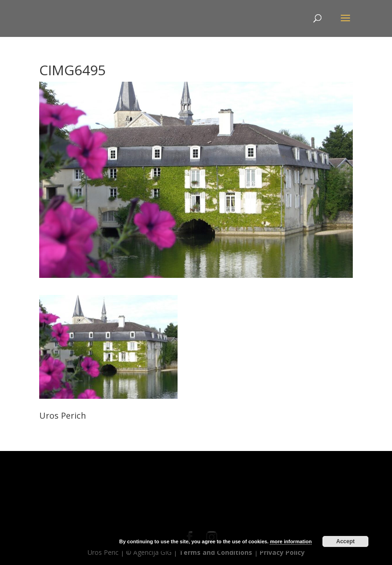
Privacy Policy (282, 552)
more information (291, 541)
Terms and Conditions (216, 552)
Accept (345, 541)
